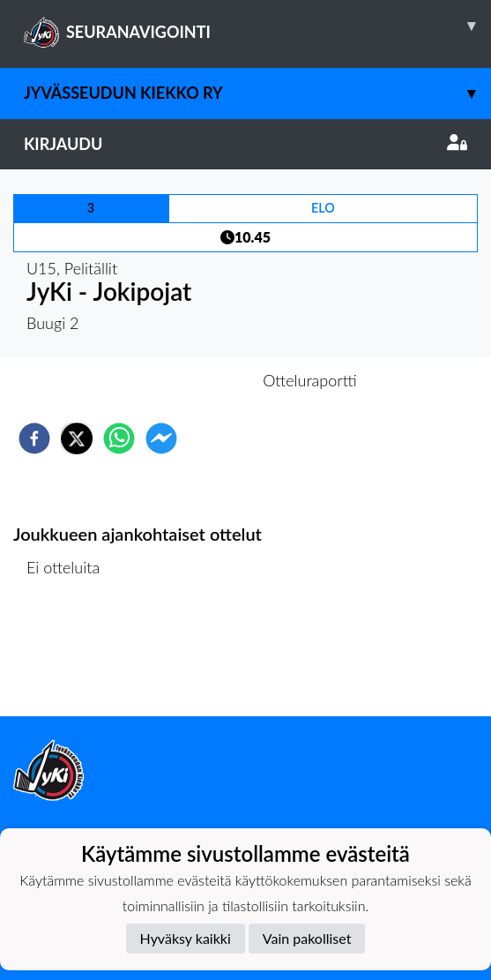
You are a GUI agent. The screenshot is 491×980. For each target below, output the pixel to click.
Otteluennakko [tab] (184, 380)
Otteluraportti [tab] (310, 380)
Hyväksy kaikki (186, 938)
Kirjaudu (245, 144)
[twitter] (77, 438)
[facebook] (34, 438)
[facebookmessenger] (161, 438)
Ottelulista (70, 657)
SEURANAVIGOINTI (257, 26)
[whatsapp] (119, 438)
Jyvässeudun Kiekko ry (257, 93)
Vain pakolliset (307, 938)
